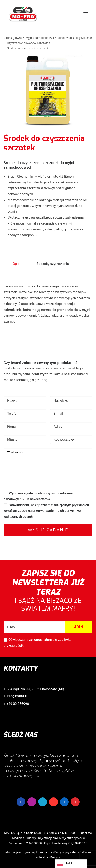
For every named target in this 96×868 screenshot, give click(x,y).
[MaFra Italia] (23, 14)
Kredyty (55, 857)
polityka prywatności (75, 505)
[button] (86, 14)
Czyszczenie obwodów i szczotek (28, 43)
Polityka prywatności (68, 852)
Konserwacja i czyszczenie (75, 38)
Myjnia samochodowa (40, 38)
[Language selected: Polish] (71, 864)
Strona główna (13, 38)
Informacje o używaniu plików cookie (28, 852)
